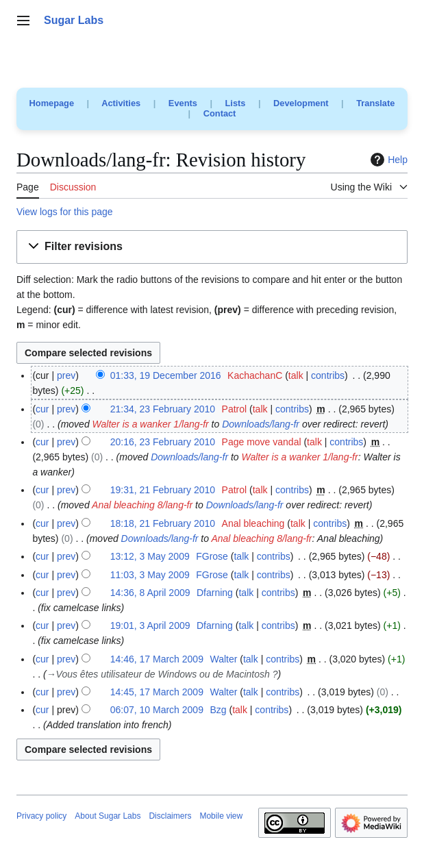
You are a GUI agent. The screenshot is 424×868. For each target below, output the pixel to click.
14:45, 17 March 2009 (157, 692)
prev (66, 375)
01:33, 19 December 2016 (166, 375)
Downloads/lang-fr (261, 424)
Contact (220, 113)
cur (42, 409)
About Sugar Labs (108, 816)
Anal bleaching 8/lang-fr (142, 505)
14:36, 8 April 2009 (150, 593)
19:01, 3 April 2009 (150, 625)
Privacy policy (41, 816)
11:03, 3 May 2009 (150, 575)
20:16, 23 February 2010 (163, 442)
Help (387, 160)
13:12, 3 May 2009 (150, 556)
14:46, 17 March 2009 (157, 659)
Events (183, 103)
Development (301, 103)
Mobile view (221, 816)
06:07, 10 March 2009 (157, 710)
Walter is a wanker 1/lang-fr (151, 424)
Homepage (52, 103)
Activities (121, 103)
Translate (375, 103)
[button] (212, 247)
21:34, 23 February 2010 (163, 409)
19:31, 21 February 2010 (163, 490)
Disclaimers (170, 816)
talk (296, 375)
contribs (328, 375)
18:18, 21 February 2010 (163, 523)
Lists (236, 103)
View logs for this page (65, 212)
